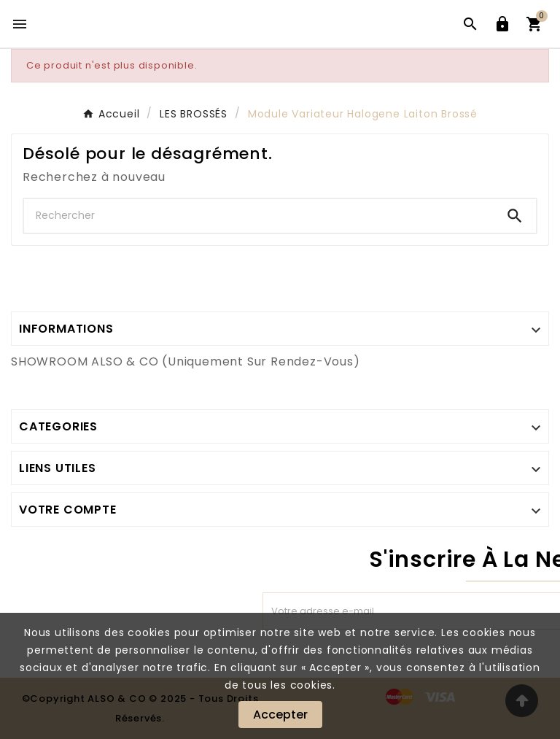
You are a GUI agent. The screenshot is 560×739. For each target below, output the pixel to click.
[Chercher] (259, 216)
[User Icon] (502, 24)
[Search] (515, 216)
